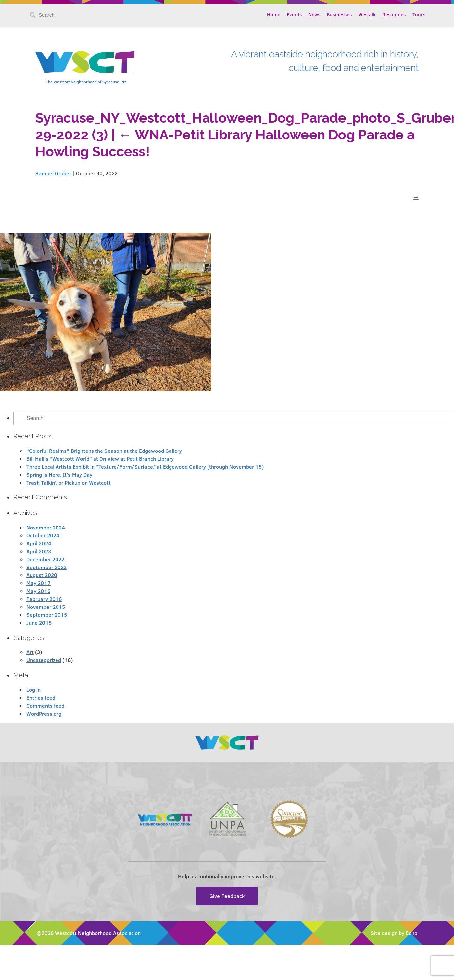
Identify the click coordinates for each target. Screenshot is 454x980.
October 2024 (43, 535)
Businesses (339, 14)
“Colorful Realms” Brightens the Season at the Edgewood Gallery (104, 451)
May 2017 (38, 583)
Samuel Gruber (53, 173)
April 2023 (39, 551)
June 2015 (39, 623)
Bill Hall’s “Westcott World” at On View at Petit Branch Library (100, 459)
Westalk (367, 14)
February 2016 (44, 599)
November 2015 (46, 607)
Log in (34, 690)
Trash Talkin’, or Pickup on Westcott (69, 482)
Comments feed (45, 706)
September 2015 (47, 615)
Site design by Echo (394, 933)
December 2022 (45, 559)
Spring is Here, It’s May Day (59, 474)
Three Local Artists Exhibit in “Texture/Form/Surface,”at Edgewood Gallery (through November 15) (145, 467)
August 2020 (42, 575)
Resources (394, 14)
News (314, 14)
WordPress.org (44, 713)
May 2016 (38, 591)
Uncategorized (44, 660)
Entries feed (41, 698)
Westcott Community (85, 62)
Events (294, 14)
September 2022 (47, 567)
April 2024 (39, 543)
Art (30, 652)
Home (274, 14)
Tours (419, 14)
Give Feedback (227, 896)
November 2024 (46, 527)
